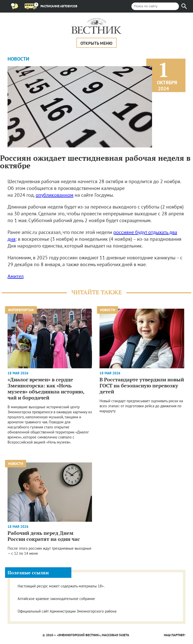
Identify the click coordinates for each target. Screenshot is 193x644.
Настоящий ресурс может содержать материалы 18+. (61, 586)
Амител (16, 276)
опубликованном (55, 195)
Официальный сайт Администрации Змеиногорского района (67, 611)
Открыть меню (96, 43)
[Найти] (184, 6)
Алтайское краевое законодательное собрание (56, 599)
